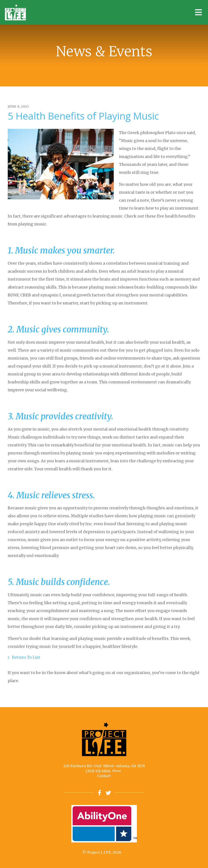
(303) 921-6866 (98, 771)
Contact (104, 776)
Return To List (26, 657)
